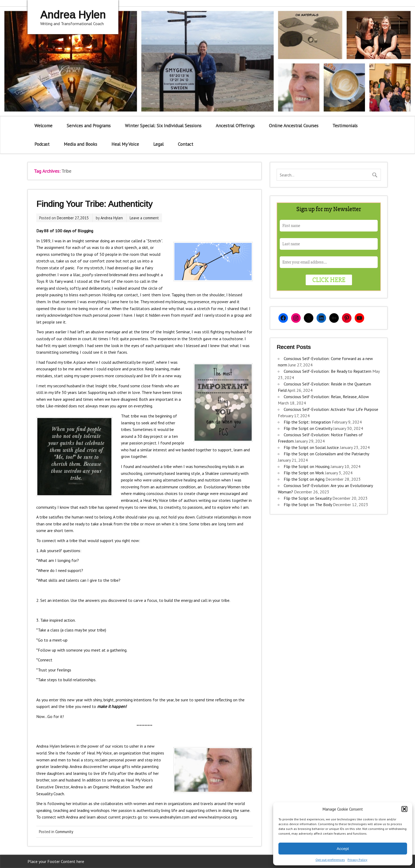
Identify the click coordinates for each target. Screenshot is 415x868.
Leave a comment (144, 218)
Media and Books (80, 144)
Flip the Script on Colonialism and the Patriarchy (326, 454)
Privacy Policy (357, 860)
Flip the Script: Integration (307, 422)
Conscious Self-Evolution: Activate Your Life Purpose (331, 409)
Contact (186, 144)
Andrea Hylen (112, 218)
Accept (343, 849)
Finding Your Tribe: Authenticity (94, 204)
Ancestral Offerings (235, 126)
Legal (158, 144)
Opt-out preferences (330, 860)
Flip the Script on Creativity (308, 428)
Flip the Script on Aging (304, 479)
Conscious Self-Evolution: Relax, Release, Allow (326, 397)
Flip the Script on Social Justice (311, 447)
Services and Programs (89, 126)
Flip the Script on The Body (308, 505)
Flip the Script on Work (304, 473)
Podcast (42, 144)
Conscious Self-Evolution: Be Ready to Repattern (328, 371)
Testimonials (345, 126)
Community (64, 832)
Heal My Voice (125, 144)
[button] (404, 809)
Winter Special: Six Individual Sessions (163, 126)
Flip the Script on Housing (307, 466)
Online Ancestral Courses (294, 126)
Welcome (43, 126)
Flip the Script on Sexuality (308, 498)
